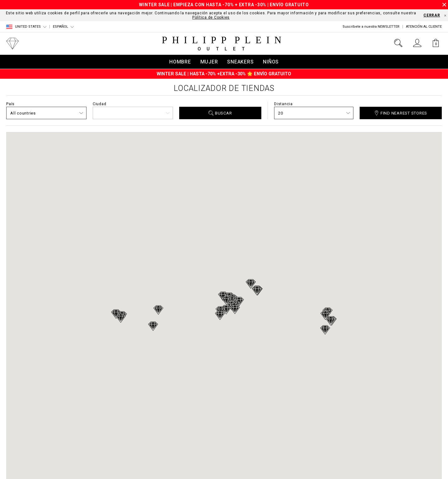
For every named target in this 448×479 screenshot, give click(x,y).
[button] (153, 326)
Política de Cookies (211, 17)
